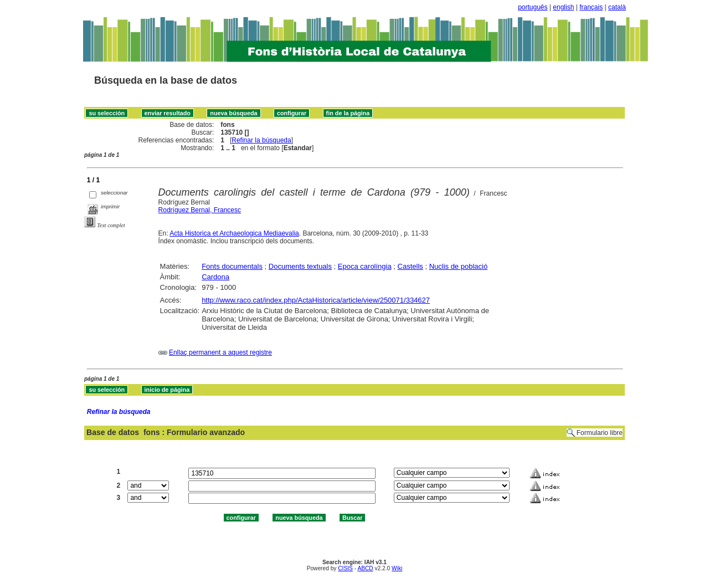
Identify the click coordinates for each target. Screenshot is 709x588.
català (617, 7)
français (591, 7)
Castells (410, 266)
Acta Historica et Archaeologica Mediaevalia (234, 233)
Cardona (215, 277)
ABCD (365, 568)
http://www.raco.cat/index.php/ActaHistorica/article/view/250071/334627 (316, 300)
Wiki (397, 568)
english (563, 7)
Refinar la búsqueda (261, 140)
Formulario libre (600, 433)
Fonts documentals (232, 266)
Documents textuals (300, 266)
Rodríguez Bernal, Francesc (200, 210)
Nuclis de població (459, 266)
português (533, 7)
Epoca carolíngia (365, 266)
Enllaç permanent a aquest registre (220, 352)
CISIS (345, 568)
